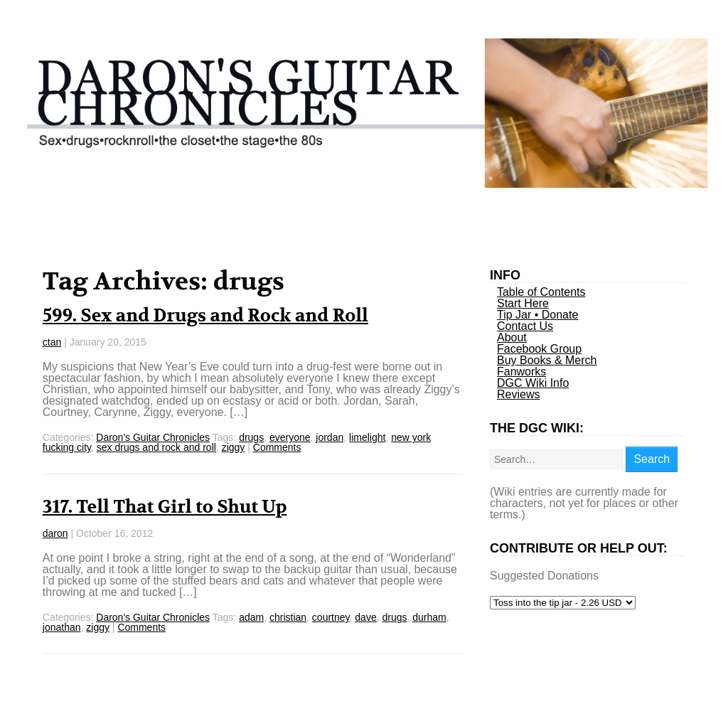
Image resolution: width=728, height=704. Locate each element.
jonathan (62, 627)
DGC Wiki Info (533, 383)
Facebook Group (539, 349)
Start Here (523, 303)
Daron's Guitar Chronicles (153, 437)
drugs (251, 437)
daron (55, 533)
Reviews (518, 394)
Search (652, 459)
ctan (52, 342)
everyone (290, 437)
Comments (277, 447)
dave (365, 617)
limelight (367, 437)
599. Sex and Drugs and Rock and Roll (205, 316)
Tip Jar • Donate (537, 315)
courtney (331, 617)
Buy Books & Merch (547, 360)
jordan (330, 437)
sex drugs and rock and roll (156, 447)
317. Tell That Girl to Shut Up (165, 507)
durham (429, 617)
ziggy (234, 447)
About (512, 337)
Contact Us (525, 326)
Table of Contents (541, 292)
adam (251, 617)
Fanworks (521, 372)
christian (288, 617)
